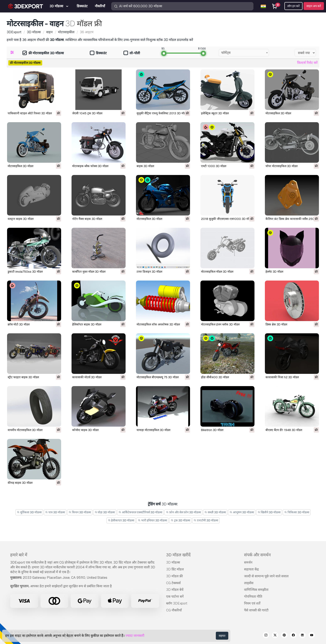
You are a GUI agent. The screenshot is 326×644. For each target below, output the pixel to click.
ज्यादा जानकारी (135, 636)
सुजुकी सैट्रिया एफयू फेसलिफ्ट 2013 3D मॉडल (162, 113)
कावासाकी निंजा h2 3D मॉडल (282, 377)
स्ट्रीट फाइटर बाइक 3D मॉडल (23, 377)
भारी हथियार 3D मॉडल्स (152, 520)
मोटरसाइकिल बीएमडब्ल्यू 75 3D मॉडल (158, 377)
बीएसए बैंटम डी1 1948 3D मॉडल (284, 430)
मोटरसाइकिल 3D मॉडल (278, 113)
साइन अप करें (314, 6)
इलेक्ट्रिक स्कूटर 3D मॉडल (215, 113)
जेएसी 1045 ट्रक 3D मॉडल (87, 113)
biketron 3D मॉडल (212, 430)
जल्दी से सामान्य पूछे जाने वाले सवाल (266, 576)
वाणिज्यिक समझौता (256, 590)
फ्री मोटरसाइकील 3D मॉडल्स (43, 53)
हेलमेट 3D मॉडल (274, 272)
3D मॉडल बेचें (175, 590)
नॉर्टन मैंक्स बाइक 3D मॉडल (87, 219)
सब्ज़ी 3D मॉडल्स (215, 512)
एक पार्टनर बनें (175, 597)
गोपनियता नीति (253, 597)
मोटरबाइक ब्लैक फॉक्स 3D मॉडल (90, 166)
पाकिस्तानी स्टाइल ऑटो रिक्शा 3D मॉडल (30, 113)
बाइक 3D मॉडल (145, 166)
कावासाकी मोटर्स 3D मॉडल (87, 377)
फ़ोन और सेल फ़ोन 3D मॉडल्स (183, 512)
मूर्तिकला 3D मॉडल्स (29, 512)
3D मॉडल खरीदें (178, 555)
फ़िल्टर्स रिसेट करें (307, 63)
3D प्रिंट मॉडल (175, 569)
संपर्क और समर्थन (257, 555)
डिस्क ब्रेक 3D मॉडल (276, 324)
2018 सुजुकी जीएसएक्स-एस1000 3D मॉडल (227, 219)
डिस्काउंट (98, 53)
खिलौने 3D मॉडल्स (269, 512)
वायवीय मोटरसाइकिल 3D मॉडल (25, 430)
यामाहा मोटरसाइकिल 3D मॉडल (153, 430)
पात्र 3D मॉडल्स (55, 512)
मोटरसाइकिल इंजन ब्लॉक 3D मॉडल (220, 324)
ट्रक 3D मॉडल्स (180, 520)
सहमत (222, 636)
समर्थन (248, 562)
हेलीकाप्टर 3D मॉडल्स (121, 520)
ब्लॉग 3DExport (177, 603)
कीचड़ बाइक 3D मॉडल (20, 483)
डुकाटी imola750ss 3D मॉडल (25, 272)
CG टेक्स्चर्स (173, 583)
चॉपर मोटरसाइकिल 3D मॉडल (282, 166)
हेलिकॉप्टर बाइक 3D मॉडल (87, 324)
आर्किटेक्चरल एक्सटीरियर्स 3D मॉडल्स (140, 512)
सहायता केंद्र (251, 569)
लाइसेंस (249, 583)
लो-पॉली (132, 53)
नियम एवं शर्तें (252, 603)
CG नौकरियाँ (174, 610)
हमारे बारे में (19, 555)
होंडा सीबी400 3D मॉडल (215, 377)
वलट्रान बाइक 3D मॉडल (21, 219)
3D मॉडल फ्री (174, 576)
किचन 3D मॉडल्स (80, 512)
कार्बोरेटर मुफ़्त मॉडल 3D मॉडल (89, 272)
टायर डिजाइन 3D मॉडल (149, 272)
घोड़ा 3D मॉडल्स (105, 512)
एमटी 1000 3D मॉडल (214, 166)
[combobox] (244, 53)
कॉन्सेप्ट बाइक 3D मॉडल (85, 430)
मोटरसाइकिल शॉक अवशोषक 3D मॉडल (158, 324)
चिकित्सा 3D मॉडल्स (297, 512)
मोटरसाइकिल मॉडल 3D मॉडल (217, 272)
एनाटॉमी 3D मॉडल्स (206, 520)
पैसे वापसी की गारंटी (256, 610)
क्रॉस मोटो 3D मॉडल (19, 324)
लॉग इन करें (293, 6)
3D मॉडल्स (173, 562)
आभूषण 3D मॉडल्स (242, 512)
